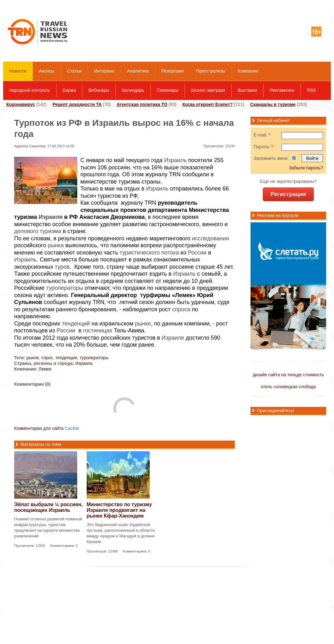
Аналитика (138, 71)
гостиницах (98, 331)
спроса (181, 309)
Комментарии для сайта (47, 428)
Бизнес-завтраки (208, 90)
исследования (210, 238)
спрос (47, 358)
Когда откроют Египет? (208, 104)
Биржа (69, 90)
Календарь (133, 90)
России (197, 253)
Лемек (45, 369)
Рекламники (282, 90)
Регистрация (288, 194)
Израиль (175, 160)
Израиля (51, 217)
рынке (143, 324)
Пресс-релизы (211, 71)
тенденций (76, 324)
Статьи (74, 71)
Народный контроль (30, 90)
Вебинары (99, 90)
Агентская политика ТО (142, 104)
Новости (18, 71)
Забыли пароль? (306, 168)
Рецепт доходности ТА (77, 104)
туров (62, 267)
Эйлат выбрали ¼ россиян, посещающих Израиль (48, 507)
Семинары (168, 90)
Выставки (247, 90)
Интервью (104, 71)
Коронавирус (21, 104)
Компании (248, 71)
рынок (33, 358)
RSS (311, 90)
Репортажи (173, 71)
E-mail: (262, 135)
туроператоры (65, 288)
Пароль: (263, 147)
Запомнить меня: (271, 158)
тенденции (66, 358)
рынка (56, 245)
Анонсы (47, 71)
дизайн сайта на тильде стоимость (288, 375)
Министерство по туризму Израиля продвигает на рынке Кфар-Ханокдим (119, 510)
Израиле (173, 338)
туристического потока (149, 253)
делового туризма (38, 231)
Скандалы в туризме (273, 104)
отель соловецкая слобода (288, 387)
